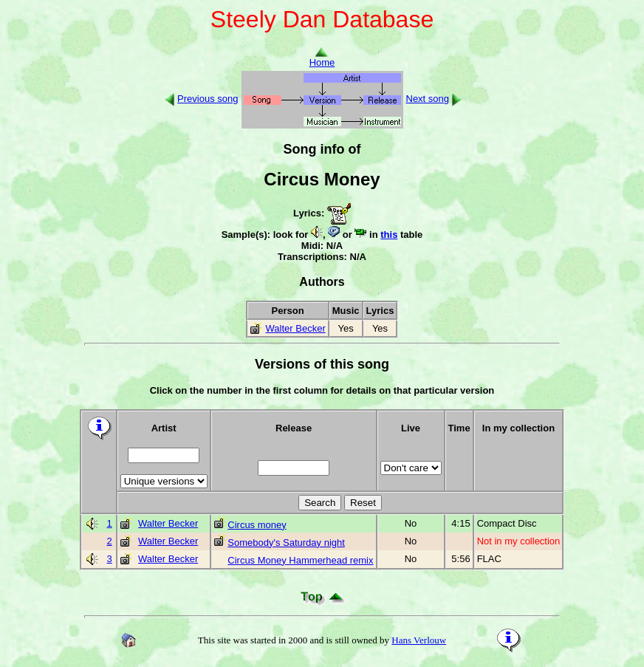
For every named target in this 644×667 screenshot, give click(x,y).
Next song (428, 99)
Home (322, 58)
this (389, 235)
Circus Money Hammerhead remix (300, 560)
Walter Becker (296, 328)
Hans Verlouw (419, 640)
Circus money (257, 525)
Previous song (208, 99)
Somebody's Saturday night (286, 543)
